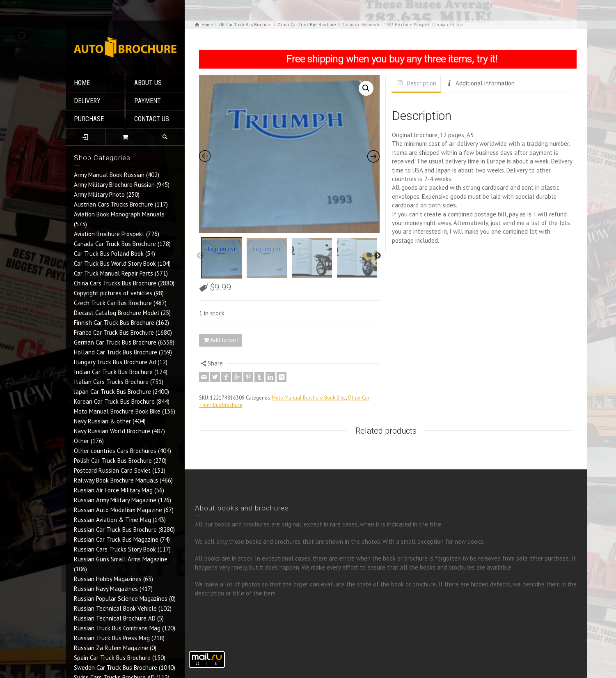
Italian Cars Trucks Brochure (111, 382)
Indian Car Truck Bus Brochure (113, 372)
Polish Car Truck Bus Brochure (113, 461)
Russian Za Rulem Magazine (111, 648)
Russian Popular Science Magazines (121, 599)
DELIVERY (87, 101)
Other (81, 441)
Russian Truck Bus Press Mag (112, 638)
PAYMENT (148, 101)
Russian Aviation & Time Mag (112, 520)
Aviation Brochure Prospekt (109, 234)
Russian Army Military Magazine (115, 500)
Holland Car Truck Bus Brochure (116, 352)
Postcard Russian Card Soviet (112, 470)
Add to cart (224, 340)
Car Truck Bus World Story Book (115, 263)
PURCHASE (89, 119)
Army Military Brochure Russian (114, 185)
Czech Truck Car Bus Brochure (113, 303)
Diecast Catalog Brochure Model (117, 313)
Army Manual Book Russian (109, 175)
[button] (366, 88)
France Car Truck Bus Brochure (114, 332)
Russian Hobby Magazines (108, 579)
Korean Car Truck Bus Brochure (114, 401)
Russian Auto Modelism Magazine (118, 510)
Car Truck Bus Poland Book (109, 254)
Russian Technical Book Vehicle (115, 608)
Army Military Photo (99, 194)
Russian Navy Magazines (106, 589)
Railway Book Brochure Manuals (116, 480)
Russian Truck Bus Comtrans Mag (117, 628)
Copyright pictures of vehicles (113, 293)
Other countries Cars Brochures (115, 451)
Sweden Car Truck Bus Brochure (116, 668)
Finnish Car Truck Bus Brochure (114, 323)
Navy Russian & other (102, 421)
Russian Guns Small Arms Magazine (121, 559)
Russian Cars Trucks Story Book (115, 549)
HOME (82, 83)
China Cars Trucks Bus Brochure (115, 283)
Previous (200, 256)
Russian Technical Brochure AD (115, 618)
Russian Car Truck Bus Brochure (115, 530)
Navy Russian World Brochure (112, 431)
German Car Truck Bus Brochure (115, 342)
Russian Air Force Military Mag (113, 490)
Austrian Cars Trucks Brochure (113, 204)
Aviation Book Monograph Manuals (119, 214)
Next (378, 256)
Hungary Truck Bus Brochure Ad (115, 362)
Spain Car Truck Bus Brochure (112, 658)
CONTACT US (152, 119)
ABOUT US (148, 83)
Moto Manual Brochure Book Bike (117, 411)
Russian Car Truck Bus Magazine (116, 539)
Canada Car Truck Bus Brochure (115, 244)
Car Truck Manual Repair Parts (113, 273)
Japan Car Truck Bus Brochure (112, 392)
